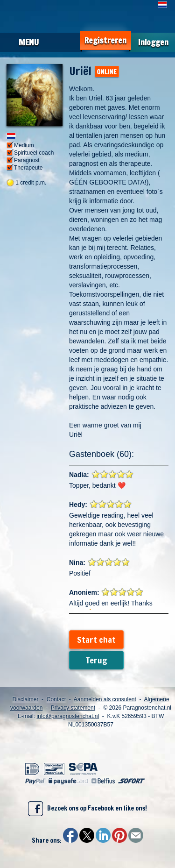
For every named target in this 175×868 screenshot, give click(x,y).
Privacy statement (73, 708)
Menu (29, 42)
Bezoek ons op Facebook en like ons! (87, 809)
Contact (56, 699)
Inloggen (153, 42)
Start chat (96, 640)
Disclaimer (25, 699)
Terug (97, 660)
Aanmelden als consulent (105, 699)
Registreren (105, 40)
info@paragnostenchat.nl (68, 716)
